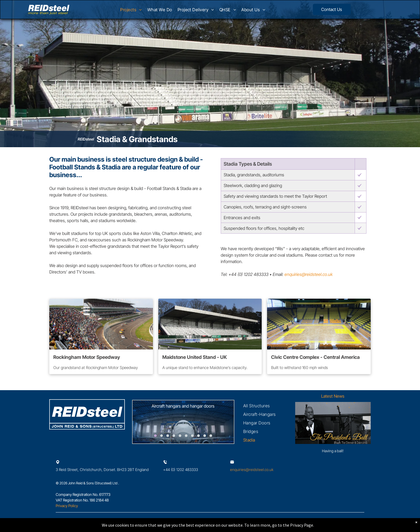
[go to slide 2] (162, 436)
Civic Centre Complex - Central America (315, 357)
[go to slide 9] (205, 436)
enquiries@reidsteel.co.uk (309, 274)
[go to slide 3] (168, 436)
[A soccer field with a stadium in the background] (210, 324)
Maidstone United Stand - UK (195, 357)
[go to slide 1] (155, 436)
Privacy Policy (67, 506)
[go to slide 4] (174, 436)
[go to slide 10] (211, 436)
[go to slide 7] (192, 436)
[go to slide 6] (186, 436)
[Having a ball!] (333, 423)
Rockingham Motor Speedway (87, 357)
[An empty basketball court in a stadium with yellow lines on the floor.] (319, 324)
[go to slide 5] (180, 436)
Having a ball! (333, 451)
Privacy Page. (302, 525)
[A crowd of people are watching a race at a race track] (101, 324)
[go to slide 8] (198, 436)
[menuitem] (131, 11)
